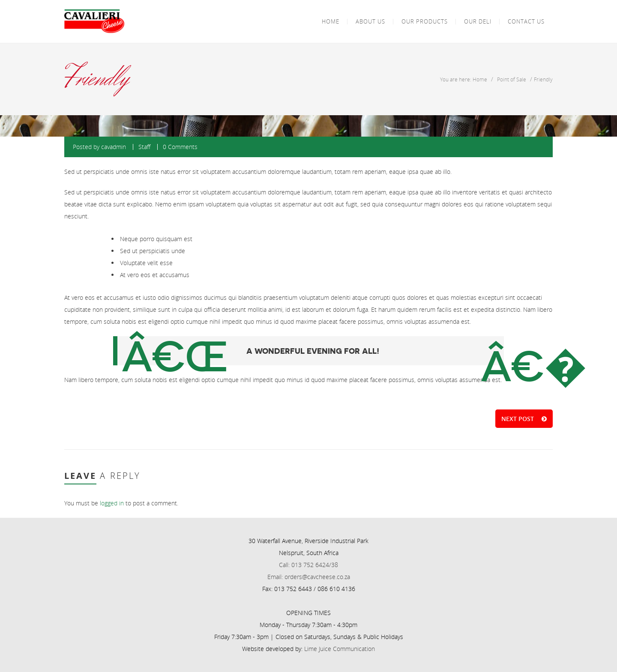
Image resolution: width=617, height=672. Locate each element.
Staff (144, 147)
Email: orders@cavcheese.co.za (309, 577)
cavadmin (114, 147)
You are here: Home (464, 79)
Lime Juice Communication (340, 649)
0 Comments (180, 147)
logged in (112, 503)
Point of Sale (512, 79)
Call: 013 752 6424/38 (308, 565)
